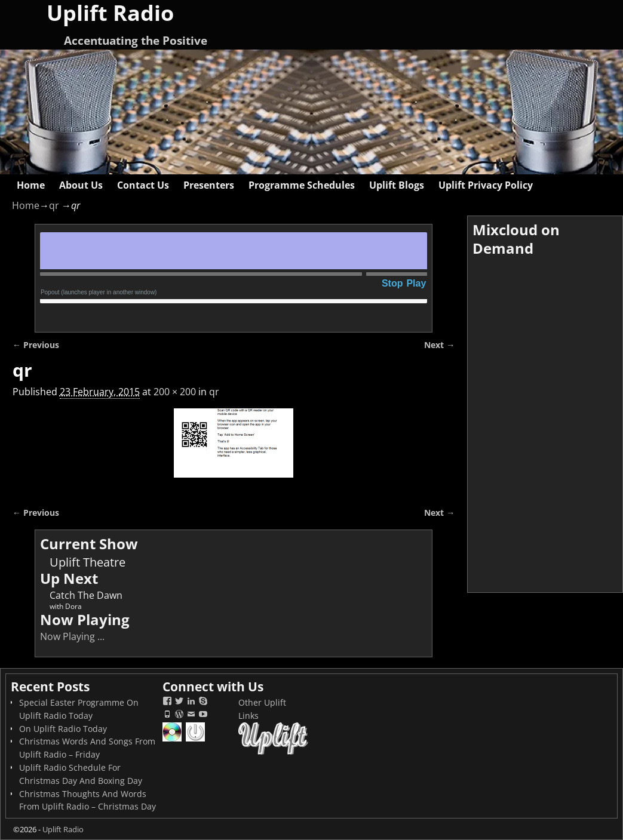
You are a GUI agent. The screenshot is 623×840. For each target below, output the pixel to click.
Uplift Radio (63, 829)
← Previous (36, 345)
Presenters (209, 185)
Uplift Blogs (397, 185)
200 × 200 (175, 392)
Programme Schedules (302, 185)
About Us (81, 185)
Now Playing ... (72, 636)
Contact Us (143, 185)
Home (31, 185)
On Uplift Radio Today (63, 729)
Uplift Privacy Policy (486, 185)
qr (54, 205)
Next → (439, 345)
